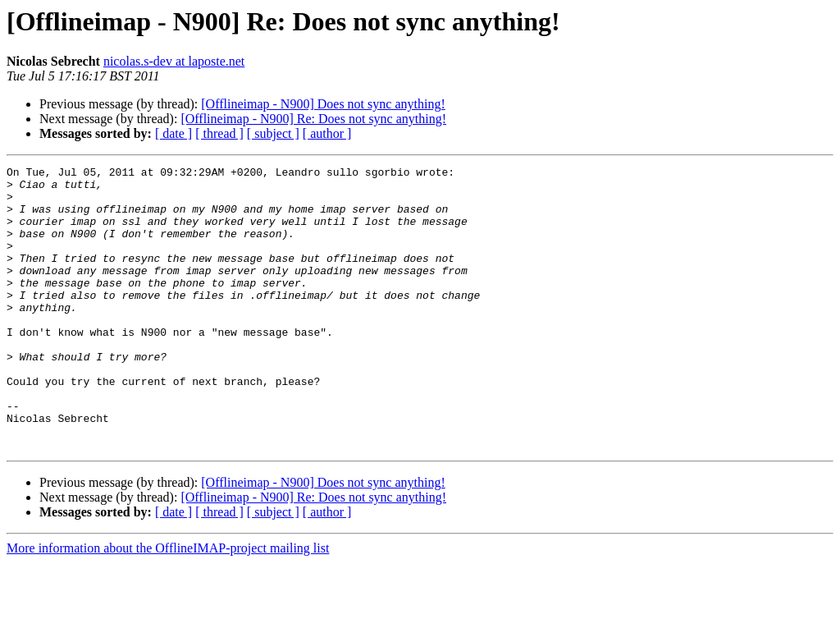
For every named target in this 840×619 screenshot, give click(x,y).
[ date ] (173, 133)
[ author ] (327, 133)
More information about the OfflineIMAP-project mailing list (168, 605)
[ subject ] (273, 133)
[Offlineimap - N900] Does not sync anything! (323, 104)
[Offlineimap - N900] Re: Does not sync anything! (313, 119)
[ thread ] (219, 133)
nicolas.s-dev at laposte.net (174, 61)
